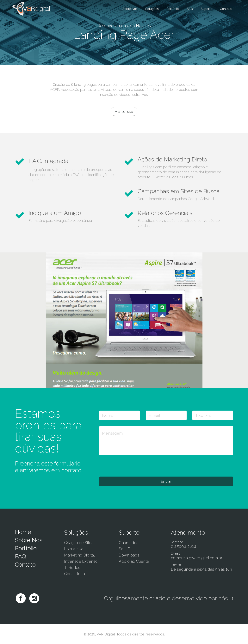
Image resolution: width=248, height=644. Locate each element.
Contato (226, 9)
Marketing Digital (80, 555)
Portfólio (173, 9)
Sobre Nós (130, 9)
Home (23, 532)
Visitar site (124, 111)
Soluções (152, 9)
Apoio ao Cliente (134, 561)
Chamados (129, 543)
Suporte (206, 9)
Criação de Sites (79, 543)
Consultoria (74, 574)
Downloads (129, 555)
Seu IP (124, 549)
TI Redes (72, 568)
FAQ (190, 9)
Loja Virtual (74, 549)
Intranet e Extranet (81, 561)
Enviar (166, 481)
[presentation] (129, 466)
